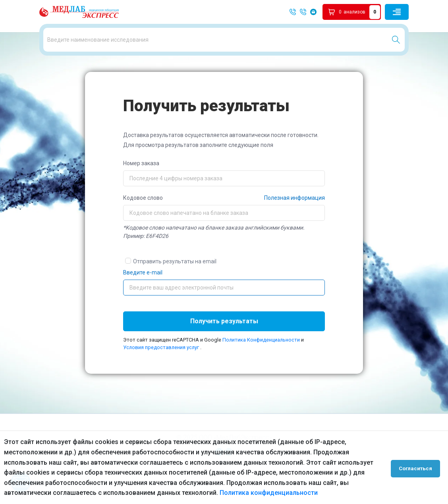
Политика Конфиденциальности (262, 367)
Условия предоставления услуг (161, 375)
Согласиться (417, 467)
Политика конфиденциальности (269, 493)
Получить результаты (224, 349)
